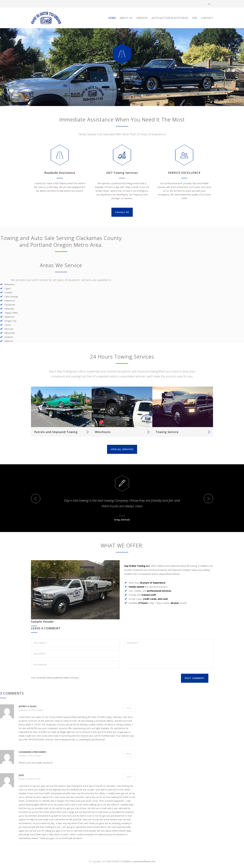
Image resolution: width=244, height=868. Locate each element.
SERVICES (142, 18)
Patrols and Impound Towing (56, 432)
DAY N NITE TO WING (118, 861)
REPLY (129, 708)
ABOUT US (126, 18)
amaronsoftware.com (144, 861)
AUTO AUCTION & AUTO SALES (170, 18)
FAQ (195, 18)
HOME (112, 18)
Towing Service (167, 432)
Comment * (169, 654)
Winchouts (103, 432)
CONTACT (207, 18)
